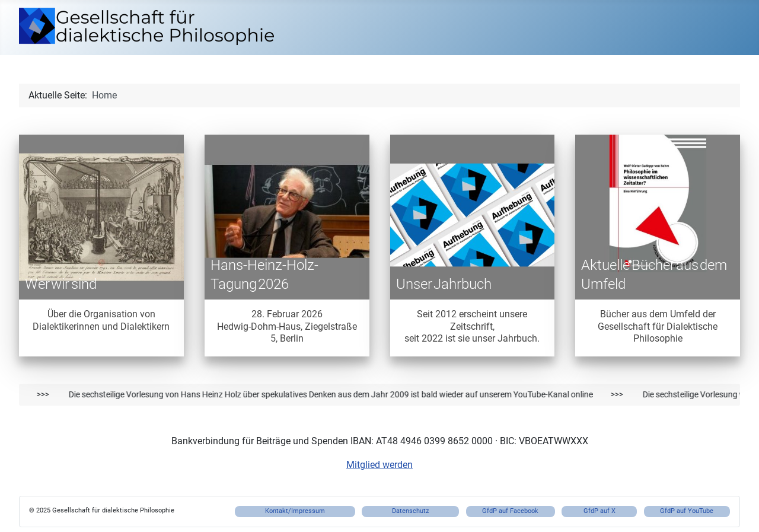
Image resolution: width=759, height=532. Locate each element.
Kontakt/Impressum (295, 511)
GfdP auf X (599, 511)
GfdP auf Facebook (510, 511)
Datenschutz (410, 511)
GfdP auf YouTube (687, 511)
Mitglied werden (379, 465)
